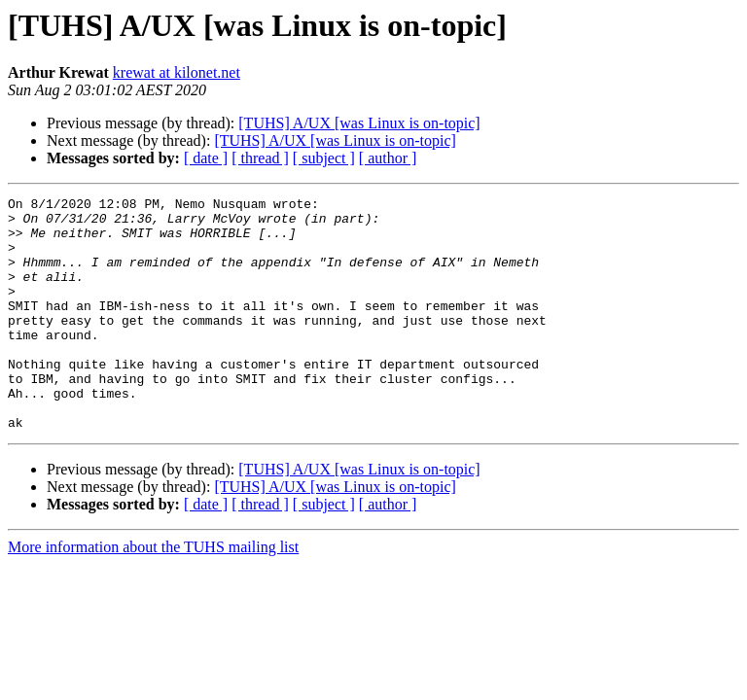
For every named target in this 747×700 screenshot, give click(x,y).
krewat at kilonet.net (177, 72)
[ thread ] (260, 158)
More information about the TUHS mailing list (153, 594)
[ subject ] (324, 158)
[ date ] (206, 158)
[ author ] (388, 158)
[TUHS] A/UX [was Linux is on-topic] (359, 123)
